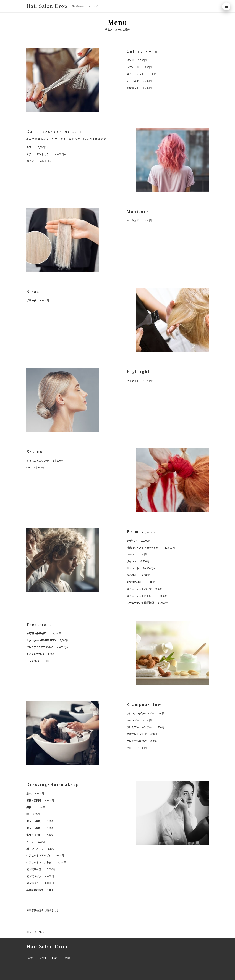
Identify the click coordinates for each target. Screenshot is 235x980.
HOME (30, 932)
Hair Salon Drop (47, 6)
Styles (67, 958)
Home (30, 958)
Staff (55, 958)
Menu (43, 958)
